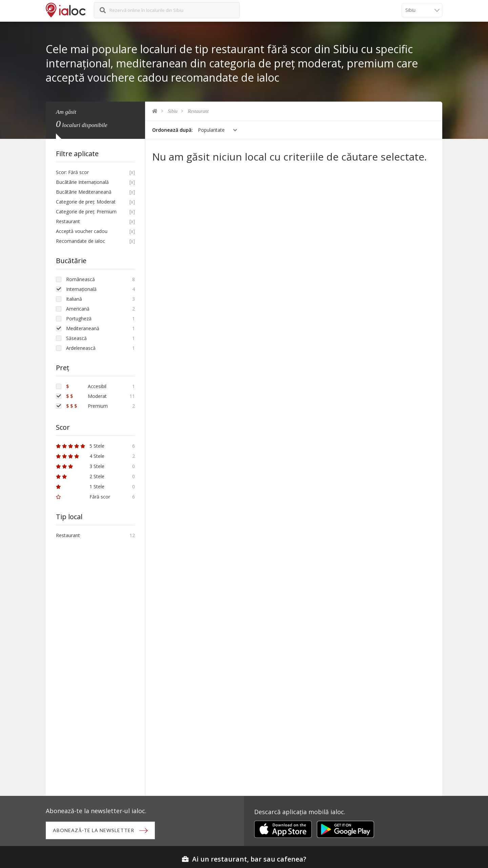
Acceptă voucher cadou (82, 231)
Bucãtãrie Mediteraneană (84, 192)
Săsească (76, 338)
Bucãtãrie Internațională (82, 182)
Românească (80, 279)
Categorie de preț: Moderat (86, 202)
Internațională (81, 289)
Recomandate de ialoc (80, 241)
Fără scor (83, 497)
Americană (78, 309)
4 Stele (80, 456)
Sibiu (173, 111)
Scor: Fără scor (72, 172)
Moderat (86, 396)
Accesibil (86, 386)
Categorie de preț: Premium (86, 211)
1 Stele (80, 486)
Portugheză (79, 319)
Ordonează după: (172, 130)
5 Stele (80, 446)
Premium (87, 406)
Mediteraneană (83, 328)
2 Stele (80, 476)
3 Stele (80, 466)
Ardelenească (81, 348)
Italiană (74, 299)
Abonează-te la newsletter (94, 830)
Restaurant (198, 111)
